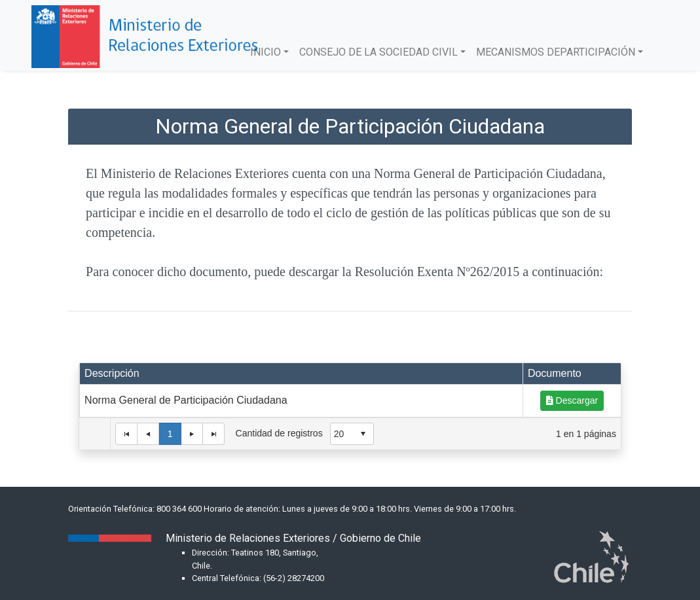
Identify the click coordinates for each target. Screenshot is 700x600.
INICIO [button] (266, 52)
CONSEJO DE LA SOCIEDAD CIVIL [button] (378, 52)
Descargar (572, 400)
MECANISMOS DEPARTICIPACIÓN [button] (556, 52)
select (363, 434)
